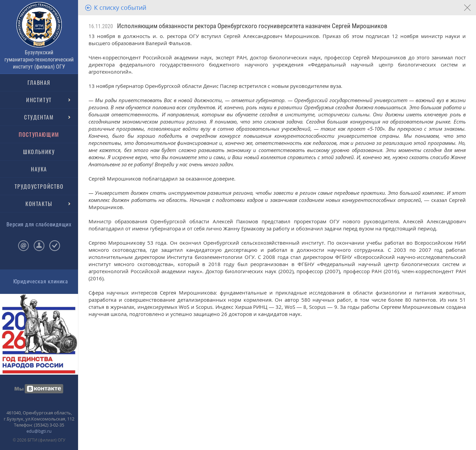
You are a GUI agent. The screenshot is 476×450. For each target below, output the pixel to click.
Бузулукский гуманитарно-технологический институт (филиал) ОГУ (39, 60)
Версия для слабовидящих (39, 224)
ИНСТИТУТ (39, 100)
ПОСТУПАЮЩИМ (39, 134)
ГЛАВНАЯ (39, 82)
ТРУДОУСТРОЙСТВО (39, 186)
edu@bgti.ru (39, 431)
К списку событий (120, 7)
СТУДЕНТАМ (39, 117)
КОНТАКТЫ (39, 204)
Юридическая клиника (41, 282)
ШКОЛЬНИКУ (39, 152)
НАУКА (39, 169)
